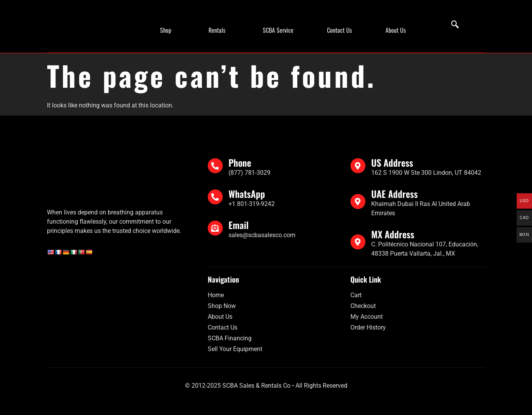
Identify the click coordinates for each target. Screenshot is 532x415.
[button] (168, 30)
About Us (396, 30)
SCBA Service (278, 30)
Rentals (217, 30)
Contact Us (339, 30)
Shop (166, 30)
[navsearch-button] (451, 25)
